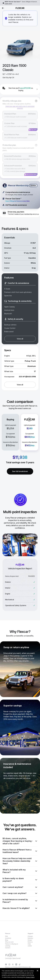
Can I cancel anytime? (20, 887)
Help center (30, 945)
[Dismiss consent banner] (37, 971)
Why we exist (9, 942)
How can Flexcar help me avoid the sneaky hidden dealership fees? (20, 861)
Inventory (8, 938)
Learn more (8, 4)
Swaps (30, 940)
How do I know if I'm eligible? (20, 908)
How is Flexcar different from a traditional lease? (20, 851)
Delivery (30, 938)
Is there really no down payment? (20, 880)
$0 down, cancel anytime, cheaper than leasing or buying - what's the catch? (20, 841)
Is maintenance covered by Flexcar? (20, 901)
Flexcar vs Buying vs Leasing (12, 945)
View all (20, 339)
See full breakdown (20, 471)
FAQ (6, 936)
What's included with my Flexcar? (20, 871)
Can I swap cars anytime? (20, 893)
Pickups (30, 936)
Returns (30, 942)
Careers (8, 948)
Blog (7, 940)
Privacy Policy (30, 977)
